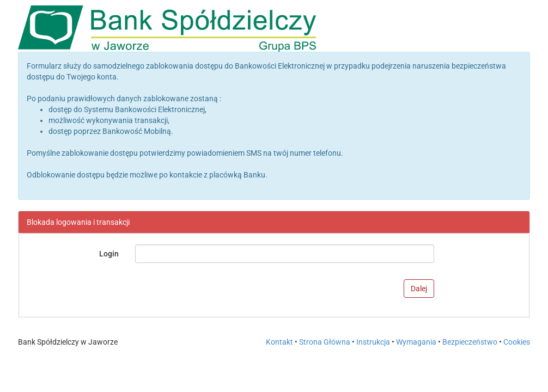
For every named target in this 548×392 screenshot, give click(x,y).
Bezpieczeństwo (470, 342)
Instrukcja (374, 342)
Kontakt (279, 342)
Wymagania (417, 342)
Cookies (517, 342)
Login (109, 254)
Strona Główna (325, 342)
